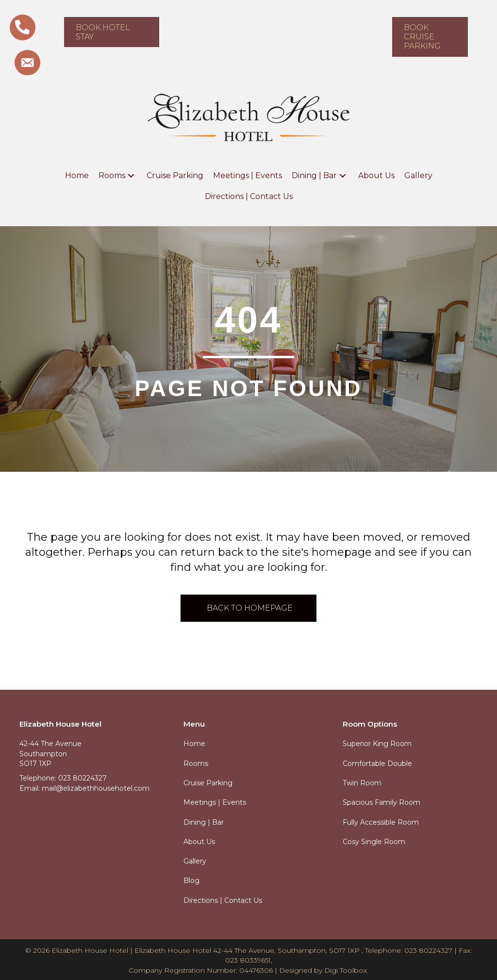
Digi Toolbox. (346, 970)
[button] (131, 175)
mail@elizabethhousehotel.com (96, 788)
